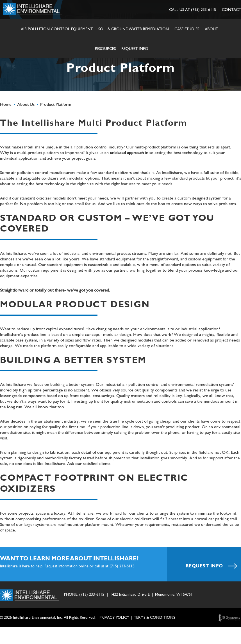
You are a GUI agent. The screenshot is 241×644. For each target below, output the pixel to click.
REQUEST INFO (212, 566)
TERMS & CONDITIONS (154, 617)
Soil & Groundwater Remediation (134, 29)
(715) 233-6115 (204, 10)
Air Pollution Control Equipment (57, 29)
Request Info (135, 49)
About (211, 29)
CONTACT (231, 10)
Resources (105, 49)
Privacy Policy (114, 617)
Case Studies (187, 29)
